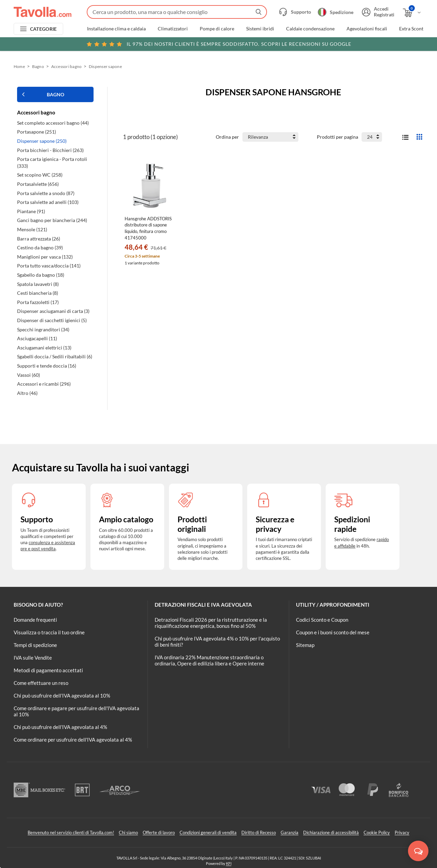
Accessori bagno (67, 66)
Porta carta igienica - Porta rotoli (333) (52, 162)
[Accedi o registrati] (377, 12)
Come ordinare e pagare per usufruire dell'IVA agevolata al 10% (76, 711)
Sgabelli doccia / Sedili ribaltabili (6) (55, 356)
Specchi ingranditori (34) (43, 329)
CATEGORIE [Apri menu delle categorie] (44, 29)
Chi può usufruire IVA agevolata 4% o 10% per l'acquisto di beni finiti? (217, 642)
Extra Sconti (412, 29)
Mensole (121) (32, 229)
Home (19, 66)
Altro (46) (27, 393)
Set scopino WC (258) (40, 175)
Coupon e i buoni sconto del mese (333, 632)
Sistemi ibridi (260, 29)
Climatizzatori (173, 29)
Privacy (402, 832)
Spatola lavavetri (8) (38, 284)
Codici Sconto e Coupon (322, 620)
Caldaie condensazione (310, 29)
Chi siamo (128, 832)
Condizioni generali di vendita (208, 832)
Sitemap (305, 645)
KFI (229, 863)
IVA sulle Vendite (33, 658)
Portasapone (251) (37, 132)
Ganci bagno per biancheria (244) (52, 220)
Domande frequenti (35, 620)
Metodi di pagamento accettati (48, 670)
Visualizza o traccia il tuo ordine (49, 632)
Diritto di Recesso (259, 832)
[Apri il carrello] (412, 13)
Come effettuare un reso (41, 683)
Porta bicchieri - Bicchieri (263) (50, 150)
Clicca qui (379, 43)
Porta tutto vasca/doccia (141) (49, 266)
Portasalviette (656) (38, 184)
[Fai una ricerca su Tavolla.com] (177, 12)
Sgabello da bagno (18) (41, 275)
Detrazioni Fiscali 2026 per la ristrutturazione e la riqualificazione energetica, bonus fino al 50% (211, 623)
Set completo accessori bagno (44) (53, 123)
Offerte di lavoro (159, 832)
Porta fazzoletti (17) (38, 302)
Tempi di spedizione (35, 645)
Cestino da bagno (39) (40, 247)
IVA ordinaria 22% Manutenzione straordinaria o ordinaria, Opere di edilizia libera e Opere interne (209, 660)
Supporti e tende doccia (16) (47, 366)
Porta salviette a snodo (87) (46, 193)
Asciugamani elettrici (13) (44, 348)
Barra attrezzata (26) (39, 239)
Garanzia (290, 832)
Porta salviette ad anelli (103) (48, 202)
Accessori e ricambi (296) (44, 384)
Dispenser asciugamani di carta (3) (53, 311)
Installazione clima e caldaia (116, 29)
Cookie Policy (377, 832)
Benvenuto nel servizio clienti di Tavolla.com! (71, 832)
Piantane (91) (31, 211)
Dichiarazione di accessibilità (331, 832)
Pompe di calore (217, 29)
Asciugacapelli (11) (37, 338)
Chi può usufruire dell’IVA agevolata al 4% (60, 727)
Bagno (38, 66)
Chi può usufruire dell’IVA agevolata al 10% (62, 695)
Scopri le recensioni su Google (219, 44)
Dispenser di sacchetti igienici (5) (52, 320)
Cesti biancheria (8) (38, 293)
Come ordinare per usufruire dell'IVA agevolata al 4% (73, 740)
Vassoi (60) (29, 375)
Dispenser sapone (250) (42, 141)
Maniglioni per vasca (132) (45, 257)
